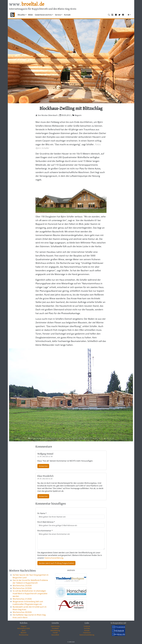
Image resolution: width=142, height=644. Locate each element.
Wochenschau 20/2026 (22, 612)
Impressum (87, 633)
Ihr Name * (42, 513)
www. (27, 4)
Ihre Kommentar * (45, 531)
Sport (24, 630)
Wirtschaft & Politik (24, 628)
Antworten (43, 466)
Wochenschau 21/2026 (22, 599)
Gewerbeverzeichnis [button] (43, 15)
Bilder (31, 15)
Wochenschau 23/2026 (22, 586)
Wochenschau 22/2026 (22, 588)
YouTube (87, 628)
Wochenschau (24, 635)
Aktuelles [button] (21, 15)
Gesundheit (55, 635)
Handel (55, 633)
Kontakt (67, 15)
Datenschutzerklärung (54, 558)
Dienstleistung (55, 630)
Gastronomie (55, 626)
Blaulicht (24, 633)
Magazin (24, 626)
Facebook (87, 626)
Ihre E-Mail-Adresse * (46, 522)
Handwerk (55, 628)
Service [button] (58, 15)
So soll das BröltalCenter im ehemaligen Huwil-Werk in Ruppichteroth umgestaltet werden (30, 594)
